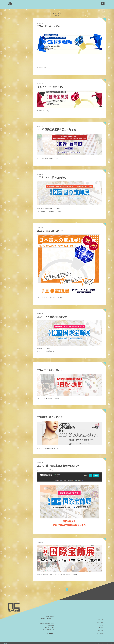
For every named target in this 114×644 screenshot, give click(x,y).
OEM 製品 (101, 626)
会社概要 (101, 629)
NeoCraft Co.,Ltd (100, 642)
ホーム (105, 8)
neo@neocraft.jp (50, 628)
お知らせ (101, 618)
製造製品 (101, 623)
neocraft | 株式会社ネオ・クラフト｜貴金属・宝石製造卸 (10, 3)
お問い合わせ (100, 631)
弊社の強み (100, 621)
